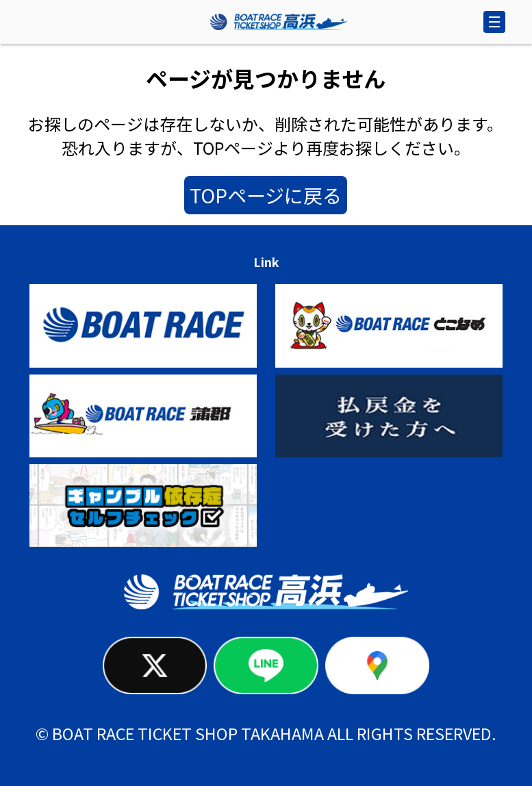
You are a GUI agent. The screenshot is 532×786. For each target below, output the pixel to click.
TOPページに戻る (266, 195)
